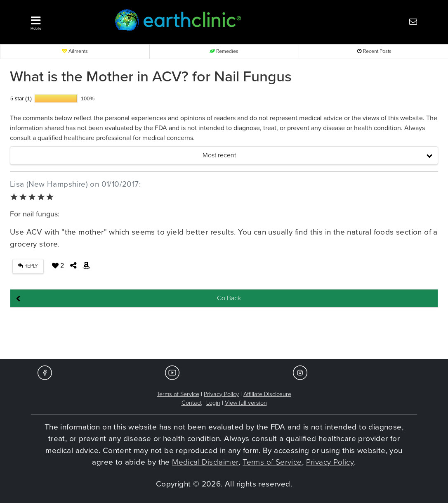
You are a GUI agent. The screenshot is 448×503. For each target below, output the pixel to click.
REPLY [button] (28, 266)
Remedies (224, 51)
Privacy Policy (221, 394)
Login (213, 403)
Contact (192, 403)
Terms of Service (178, 394)
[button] (63, 21)
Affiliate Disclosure (267, 394)
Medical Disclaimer (205, 462)
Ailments (75, 51)
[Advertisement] (224, 334)
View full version (246, 403)
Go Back (229, 298)
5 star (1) (21, 98)
